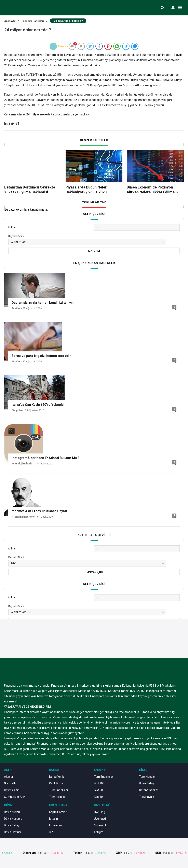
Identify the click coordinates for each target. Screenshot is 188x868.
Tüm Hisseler (57, 797)
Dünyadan (17, 410)
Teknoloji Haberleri (23, 464)
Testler (16, 308)
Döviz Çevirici (12, 832)
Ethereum (56, 825)
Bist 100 (99, 783)
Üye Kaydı (100, 819)
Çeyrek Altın (12, 790)
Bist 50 (98, 790)
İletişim (99, 832)
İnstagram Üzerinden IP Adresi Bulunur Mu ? (45, 458)
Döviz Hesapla (13, 819)
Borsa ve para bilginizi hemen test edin (41, 356)
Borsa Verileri (58, 777)
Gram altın (11, 783)
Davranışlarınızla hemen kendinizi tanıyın (43, 303)
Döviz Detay (12, 825)
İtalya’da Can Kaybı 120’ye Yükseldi (38, 405)
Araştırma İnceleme (23, 517)
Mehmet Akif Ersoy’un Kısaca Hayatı (39, 511)
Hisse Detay (147, 783)
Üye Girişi (100, 812)
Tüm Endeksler (59, 790)
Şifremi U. (100, 825)
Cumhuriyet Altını (15, 797)
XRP (52, 832)
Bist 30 (98, 797)
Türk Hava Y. (147, 797)
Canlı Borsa (56, 783)
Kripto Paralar (58, 812)
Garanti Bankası (149, 790)
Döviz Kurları (12, 812)
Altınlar (9, 777)
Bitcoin (53, 819)
